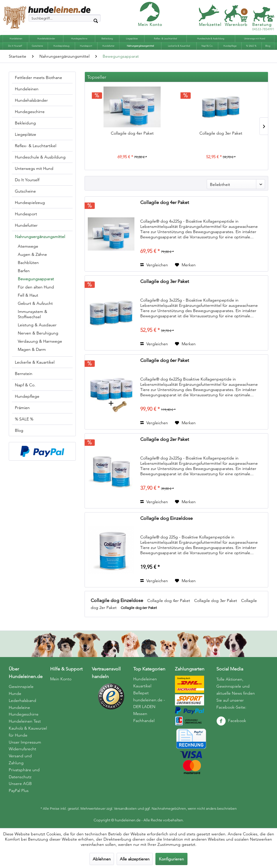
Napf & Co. (25, 385)
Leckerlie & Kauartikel (35, 362)
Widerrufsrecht (22, 749)
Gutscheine (25, 191)
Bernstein (24, 374)
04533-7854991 (263, 27)
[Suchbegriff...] (65, 18)
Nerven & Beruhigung (38, 333)
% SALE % (24, 419)
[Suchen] (96, 20)
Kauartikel (142, 686)
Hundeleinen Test (25, 721)
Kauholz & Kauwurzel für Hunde (28, 732)
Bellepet (141, 693)
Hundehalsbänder (31, 100)
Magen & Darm (32, 349)
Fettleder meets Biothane (38, 78)
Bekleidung (25, 123)
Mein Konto (150, 24)
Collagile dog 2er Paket (165, 439)
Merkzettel (210, 24)
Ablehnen (102, 859)
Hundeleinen (27, 89)
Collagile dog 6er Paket (165, 360)
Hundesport (26, 214)
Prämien (22, 408)
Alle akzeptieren (135, 859)
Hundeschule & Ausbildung (40, 157)
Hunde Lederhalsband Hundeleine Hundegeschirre (24, 704)
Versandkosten (125, 808)
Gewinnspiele (21, 686)
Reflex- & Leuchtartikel (36, 146)
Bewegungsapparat (36, 279)
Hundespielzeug (30, 203)
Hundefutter (26, 225)
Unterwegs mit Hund (34, 168)
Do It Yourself (27, 180)
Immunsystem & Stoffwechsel (33, 314)
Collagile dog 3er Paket (221, 133)
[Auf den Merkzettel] (185, 265)
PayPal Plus (19, 790)
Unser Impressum (25, 742)
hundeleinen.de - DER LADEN (149, 703)
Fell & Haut (28, 295)
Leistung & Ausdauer (37, 325)
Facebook (231, 721)
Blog (19, 430)
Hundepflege (27, 396)
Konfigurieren (171, 859)
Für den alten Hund (36, 287)
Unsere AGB (20, 784)
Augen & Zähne (32, 254)
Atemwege (28, 246)
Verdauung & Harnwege (40, 341)
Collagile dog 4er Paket (132, 133)
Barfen (24, 271)
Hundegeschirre (30, 112)
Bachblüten (28, 263)
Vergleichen (154, 265)
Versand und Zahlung (20, 759)
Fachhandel (144, 721)
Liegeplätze (26, 134)
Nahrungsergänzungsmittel (40, 237)
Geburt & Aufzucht (35, 303)
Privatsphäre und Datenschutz (24, 773)
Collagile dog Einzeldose (166, 518)
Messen (140, 714)
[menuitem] (65, 18)
